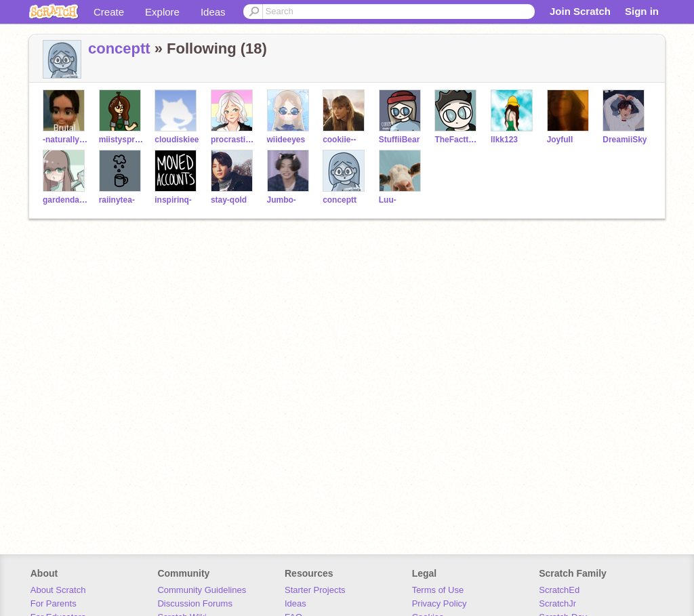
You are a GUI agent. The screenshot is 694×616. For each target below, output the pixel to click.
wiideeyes (286, 140)
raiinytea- (117, 200)
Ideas (213, 12)
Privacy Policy (440, 603)
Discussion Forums (195, 603)
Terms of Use (438, 590)
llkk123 (504, 140)
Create (109, 12)
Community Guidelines (202, 590)
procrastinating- (233, 140)
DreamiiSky (625, 140)
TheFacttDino (457, 140)
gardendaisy (65, 200)
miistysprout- (122, 140)
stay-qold (229, 200)
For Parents (54, 603)
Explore (162, 12)
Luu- (388, 200)
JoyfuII (560, 140)
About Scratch (58, 590)
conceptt (119, 48)
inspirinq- (173, 200)
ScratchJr (557, 603)
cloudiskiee (177, 140)
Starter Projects (315, 590)
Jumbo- (282, 200)
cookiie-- (339, 140)
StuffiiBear (400, 140)
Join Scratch (580, 11)
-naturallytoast (65, 140)
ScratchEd (559, 590)
